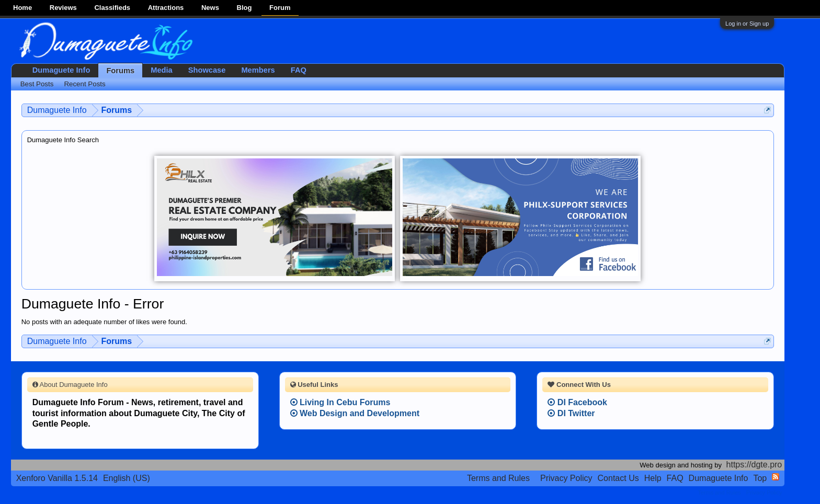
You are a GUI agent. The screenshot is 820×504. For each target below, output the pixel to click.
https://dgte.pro (754, 465)
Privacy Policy (566, 478)
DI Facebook (577, 402)
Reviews (63, 8)
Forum (280, 8)
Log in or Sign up (747, 24)
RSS (776, 477)
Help (653, 478)
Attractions (166, 8)
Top (760, 478)
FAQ (299, 70)
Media (162, 70)
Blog (244, 8)
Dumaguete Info (61, 70)
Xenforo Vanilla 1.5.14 (57, 478)
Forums (120, 71)
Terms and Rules (498, 478)
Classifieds (112, 8)
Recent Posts (84, 84)
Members (258, 70)
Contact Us (618, 478)
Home (22, 8)
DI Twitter (571, 413)
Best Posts (37, 84)
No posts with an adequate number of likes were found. (104, 322)
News (210, 8)
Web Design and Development (355, 413)
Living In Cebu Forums (340, 402)
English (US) (127, 478)
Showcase (207, 70)
